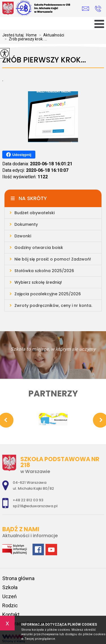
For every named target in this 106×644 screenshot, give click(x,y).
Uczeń (9, 596)
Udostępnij (19, 155)
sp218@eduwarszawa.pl (86, 9)
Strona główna (18, 578)
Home (31, 35)
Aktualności (50, 35)
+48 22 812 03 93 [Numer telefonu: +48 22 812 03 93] (28, 500)
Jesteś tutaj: (14, 35)
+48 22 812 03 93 (98, 9)
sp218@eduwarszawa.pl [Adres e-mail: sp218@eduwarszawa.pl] (35, 506)
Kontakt (11, 614)
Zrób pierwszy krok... (44, 60)
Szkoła (10, 587)
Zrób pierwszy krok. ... (25, 39)
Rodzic (10, 605)
